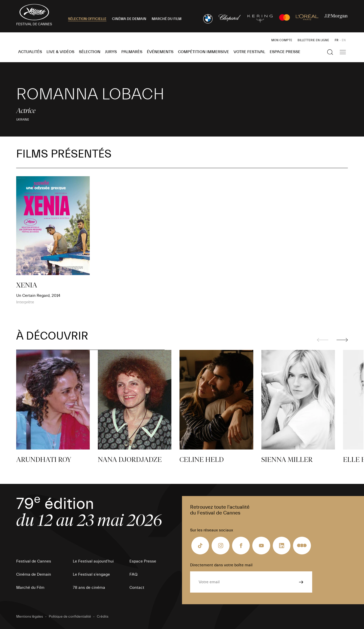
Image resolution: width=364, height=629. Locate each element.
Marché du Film (30, 588)
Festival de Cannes (34, 561)
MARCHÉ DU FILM (167, 19)
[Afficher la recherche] (330, 52)
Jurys (111, 52)
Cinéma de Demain (34, 574)
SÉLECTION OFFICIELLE (87, 19)
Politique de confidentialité (70, 617)
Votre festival (249, 52)
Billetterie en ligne (313, 40)
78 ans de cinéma (89, 588)
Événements (160, 52)
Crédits (103, 617)
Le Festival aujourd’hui (93, 561)
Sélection (90, 52)
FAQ (133, 574)
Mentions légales (30, 617)
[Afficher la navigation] (343, 52)
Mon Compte (282, 40)
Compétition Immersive (203, 52)
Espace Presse (285, 52)
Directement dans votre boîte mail (221, 565)
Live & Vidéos (60, 52)
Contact (137, 588)
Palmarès (132, 52)
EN (344, 40)
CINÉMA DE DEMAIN (129, 19)
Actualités (30, 52)
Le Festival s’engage (91, 574)
